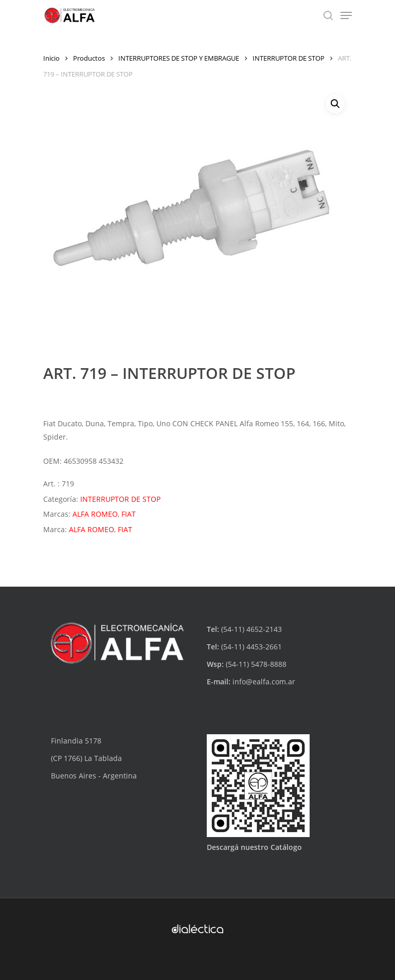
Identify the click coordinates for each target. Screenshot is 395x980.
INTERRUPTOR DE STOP (289, 58)
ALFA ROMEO (95, 514)
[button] (335, 104)
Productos (89, 58)
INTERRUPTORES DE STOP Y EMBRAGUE (179, 58)
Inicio (51, 58)
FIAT (129, 514)
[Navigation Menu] (346, 15)
